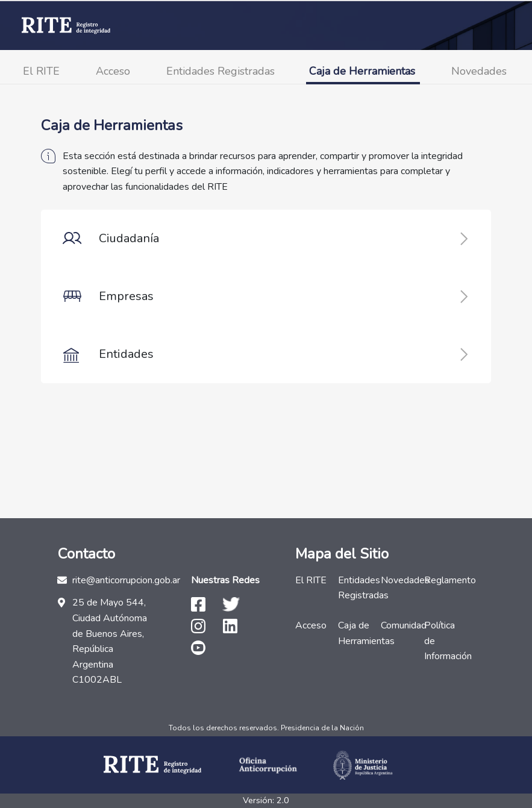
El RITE (41, 71)
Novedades (479, 71)
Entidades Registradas (221, 71)
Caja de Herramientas (362, 71)
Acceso (113, 71)
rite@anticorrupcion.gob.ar (126, 580)
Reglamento (442, 580)
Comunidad (399, 625)
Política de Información (442, 641)
